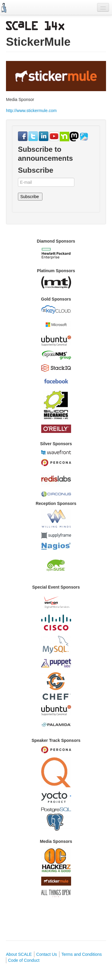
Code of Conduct (24, 960)
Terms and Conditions (81, 954)
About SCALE (19, 954)
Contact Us (46, 954)
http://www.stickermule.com (31, 111)
